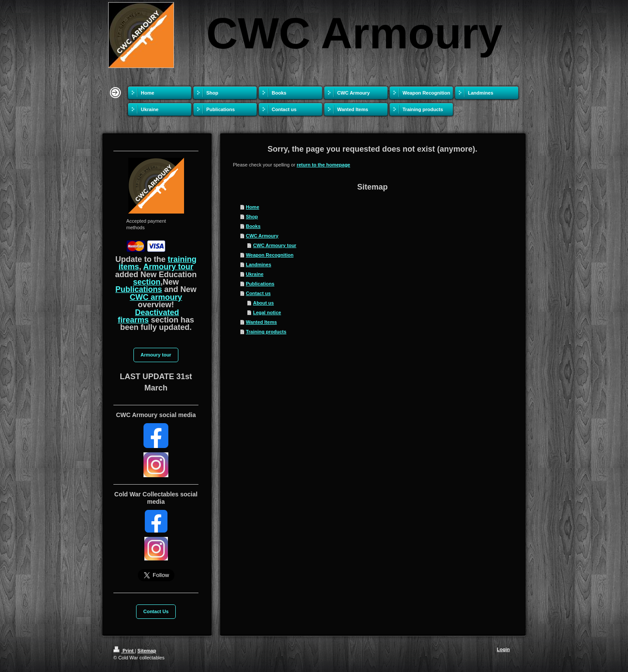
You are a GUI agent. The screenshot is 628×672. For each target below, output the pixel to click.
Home (253, 207)
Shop (252, 217)
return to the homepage (323, 165)
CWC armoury (156, 297)
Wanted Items (261, 322)
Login (503, 649)
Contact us (258, 293)
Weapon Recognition (270, 255)
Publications (260, 284)
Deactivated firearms (148, 316)
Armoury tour (168, 267)
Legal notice (267, 312)
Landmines (259, 265)
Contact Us (156, 611)
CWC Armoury (262, 236)
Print (124, 651)
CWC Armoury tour (275, 245)
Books (253, 226)
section (147, 282)
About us (263, 303)
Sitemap (147, 651)
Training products (266, 332)
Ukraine (255, 274)
